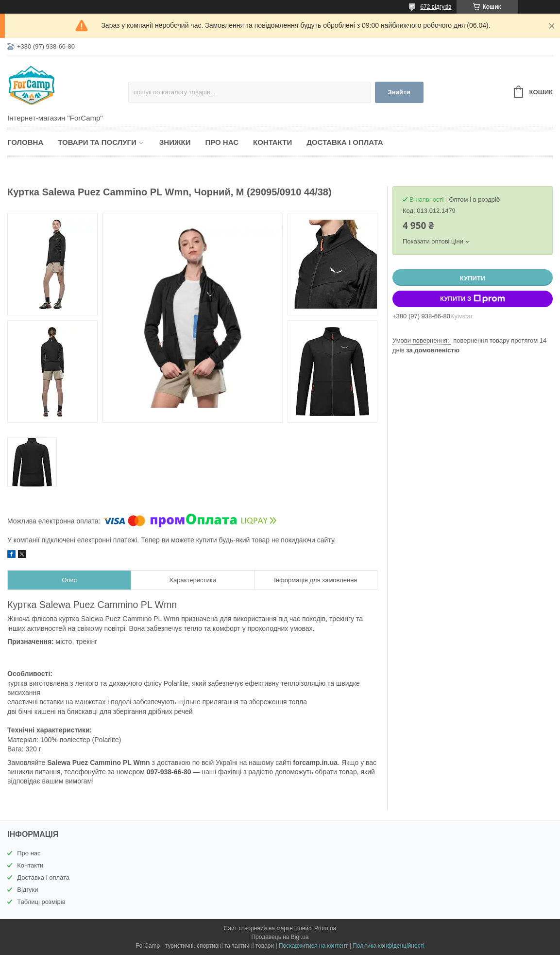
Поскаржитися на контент (313, 946)
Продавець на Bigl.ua (280, 937)
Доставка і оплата (345, 142)
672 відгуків (436, 7)
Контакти (272, 142)
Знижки (175, 142)
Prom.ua (325, 928)
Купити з (473, 299)
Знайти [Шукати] (399, 92)
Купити (473, 278)
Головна (25, 142)
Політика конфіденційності (389, 946)
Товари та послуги (97, 142)
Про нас (222, 142)
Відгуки (27, 890)
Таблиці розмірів (41, 902)
